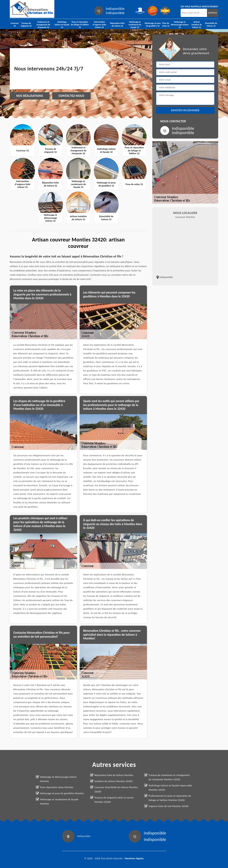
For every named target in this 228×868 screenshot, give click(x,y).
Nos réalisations (30, 96)
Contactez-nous (71, 96)
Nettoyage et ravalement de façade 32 (135, 25)
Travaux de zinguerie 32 (26, 25)
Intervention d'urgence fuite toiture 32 (99, 25)
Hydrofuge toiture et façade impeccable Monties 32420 (170, 788)
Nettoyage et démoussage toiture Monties (58, 779)
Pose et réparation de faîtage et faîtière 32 (80, 25)
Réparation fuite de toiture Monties (114, 775)
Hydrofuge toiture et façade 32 (62, 25)
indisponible (115, 9)
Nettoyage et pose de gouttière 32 (153, 25)
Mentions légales (134, 858)
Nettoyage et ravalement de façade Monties (59, 802)
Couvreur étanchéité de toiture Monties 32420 (116, 789)
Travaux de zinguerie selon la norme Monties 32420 (114, 800)
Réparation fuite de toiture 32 (117, 25)
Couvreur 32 (15, 25)
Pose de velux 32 (166, 25)
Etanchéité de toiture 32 (211, 25)
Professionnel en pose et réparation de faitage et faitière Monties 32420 (170, 798)
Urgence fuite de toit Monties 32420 (169, 806)
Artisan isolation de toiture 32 (197, 25)
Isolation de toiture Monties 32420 (113, 781)
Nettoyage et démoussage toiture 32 (180, 25)
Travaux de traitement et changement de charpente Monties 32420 (169, 777)
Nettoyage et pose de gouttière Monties (62, 793)
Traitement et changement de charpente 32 (43, 25)
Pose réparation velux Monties (57, 787)
